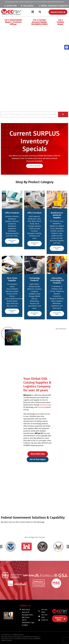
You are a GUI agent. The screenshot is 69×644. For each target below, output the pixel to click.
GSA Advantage (45, 405)
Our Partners (61, 329)
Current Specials (34, 166)
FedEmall (41, 407)
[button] (33, 12)
